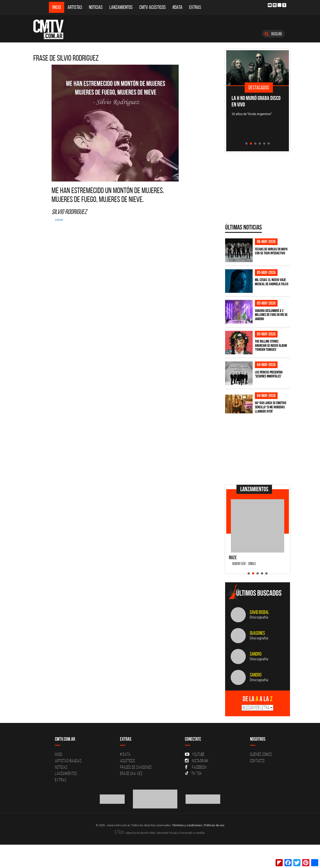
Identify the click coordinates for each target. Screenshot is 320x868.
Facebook (196, 767)
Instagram (197, 761)
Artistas (75, 7)
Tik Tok (193, 773)
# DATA (125, 754)
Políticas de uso (214, 825)
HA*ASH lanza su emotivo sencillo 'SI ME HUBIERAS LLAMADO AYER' (271, 407)
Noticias (96, 7)
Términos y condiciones (187, 825)
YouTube (195, 754)
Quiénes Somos (261, 754)
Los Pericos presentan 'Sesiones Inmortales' (269, 374)
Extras (195, 7)
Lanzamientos (121, 7)
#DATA (177, 7)
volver (59, 220)
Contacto (257, 761)
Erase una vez (131, 773)
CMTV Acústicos (153, 7)
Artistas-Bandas (68, 761)
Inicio (57, 7)
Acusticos (128, 761)
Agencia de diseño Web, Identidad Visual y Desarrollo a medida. (160, 833)
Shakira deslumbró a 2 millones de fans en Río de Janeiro (271, 315)
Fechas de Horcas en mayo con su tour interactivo (271, 251)
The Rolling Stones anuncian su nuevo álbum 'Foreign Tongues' (271, 345)
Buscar (273, 34)
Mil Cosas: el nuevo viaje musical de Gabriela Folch (272, 282)
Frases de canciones (136, 767)
